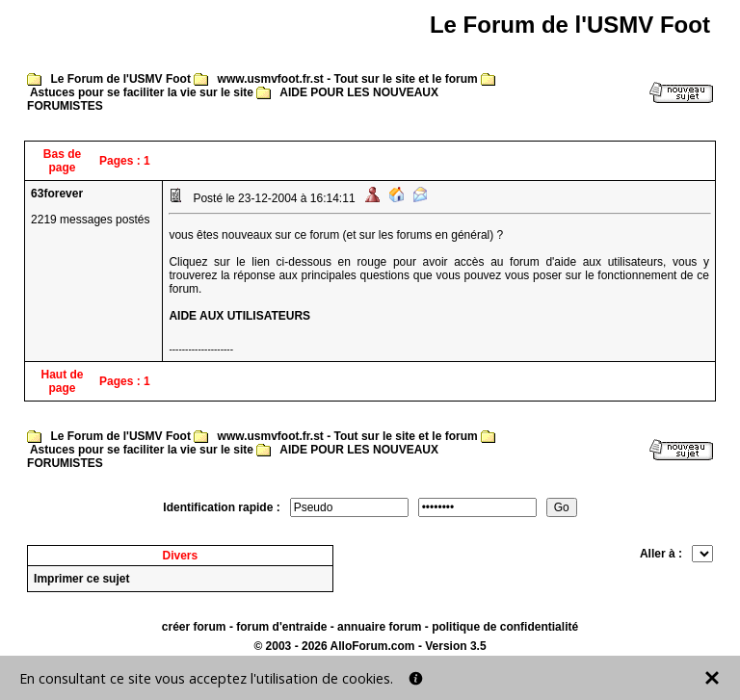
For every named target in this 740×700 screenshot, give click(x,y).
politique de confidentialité (505, 627)
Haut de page (63, 381)
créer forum (194, 627)
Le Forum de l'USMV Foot (120, 79)
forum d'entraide (281, 627)
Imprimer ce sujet (81, 579)
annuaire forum (379, 627)
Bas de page (62, 161)
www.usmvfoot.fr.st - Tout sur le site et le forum (348, 79)
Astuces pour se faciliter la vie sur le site (142, 92)
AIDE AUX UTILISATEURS (239, 316)
